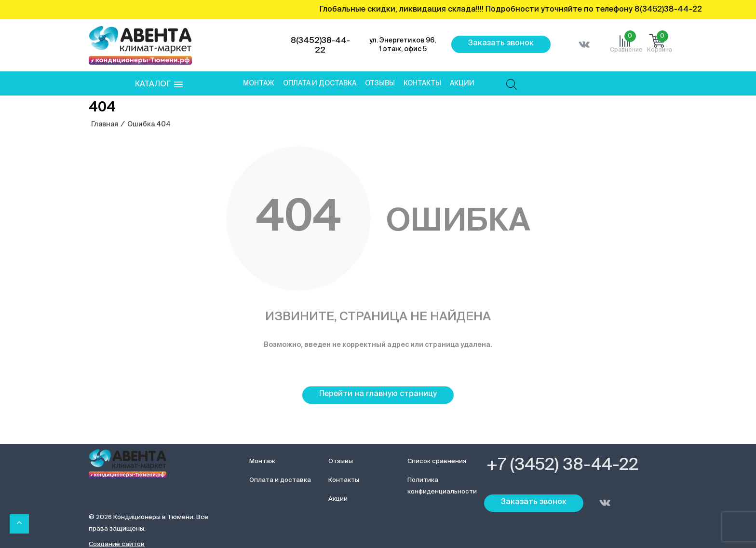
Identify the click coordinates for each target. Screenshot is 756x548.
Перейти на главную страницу (378, 394)
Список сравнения (437, 461)
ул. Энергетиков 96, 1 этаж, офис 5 (403, 45)
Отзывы (380, 83)
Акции (462, 83)
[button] (159, 85)
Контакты (422, 83)
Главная (105, 124)
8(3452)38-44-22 (320, 46)
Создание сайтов (117, 544)
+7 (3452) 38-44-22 (562, 466)
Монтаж (259, 83)
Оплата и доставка (320, 83)
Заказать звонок (501, 43)
